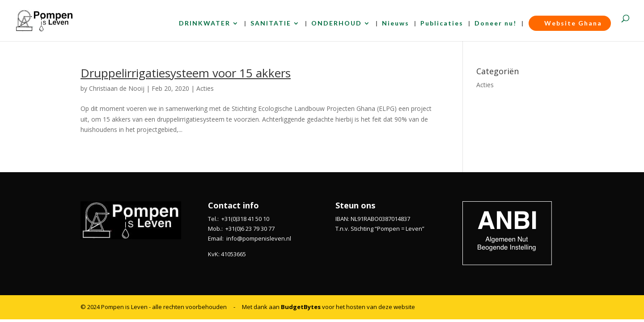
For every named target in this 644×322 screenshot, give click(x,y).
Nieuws (396, 23)
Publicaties (442, 23)
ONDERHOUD (337, 23)
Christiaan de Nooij (117, 88)
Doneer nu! (496, 23)
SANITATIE (271, 23)
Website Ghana (570, 23)
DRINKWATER (205, 23)
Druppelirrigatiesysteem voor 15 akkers (186, 73)
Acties (205, 88)
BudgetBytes (301, 307)
